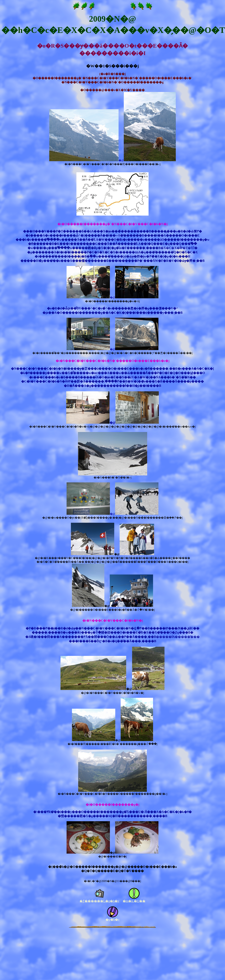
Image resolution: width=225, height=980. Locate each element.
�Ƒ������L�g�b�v (99, 901)
